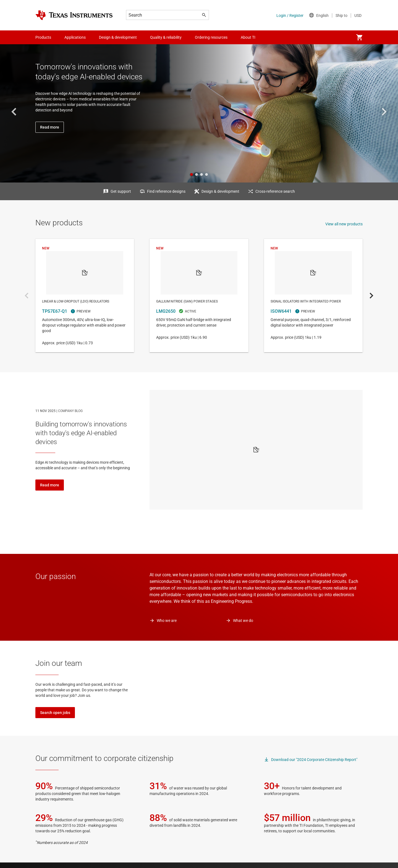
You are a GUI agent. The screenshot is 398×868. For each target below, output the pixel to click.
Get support (121, 191)
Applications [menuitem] (75, 37)
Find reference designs (166, 191)
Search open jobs (55, 713)
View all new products (344, 224)
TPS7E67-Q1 (85, 296)
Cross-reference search (275, 191)
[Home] (74, 15)
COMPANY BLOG (70, 411)
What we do (243, 621)
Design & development (220, 191)
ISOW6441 (313, 296)
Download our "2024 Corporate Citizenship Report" (314, 760)
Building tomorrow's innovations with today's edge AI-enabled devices (81, 433)
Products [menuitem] (43, 37)
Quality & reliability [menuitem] (166, 37)
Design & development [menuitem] (118, 37)
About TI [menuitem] (248, 37)
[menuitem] (359, 37)
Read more (50, 485)
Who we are (167, 621)
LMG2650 (199, 296)
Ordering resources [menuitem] (211, 37)
